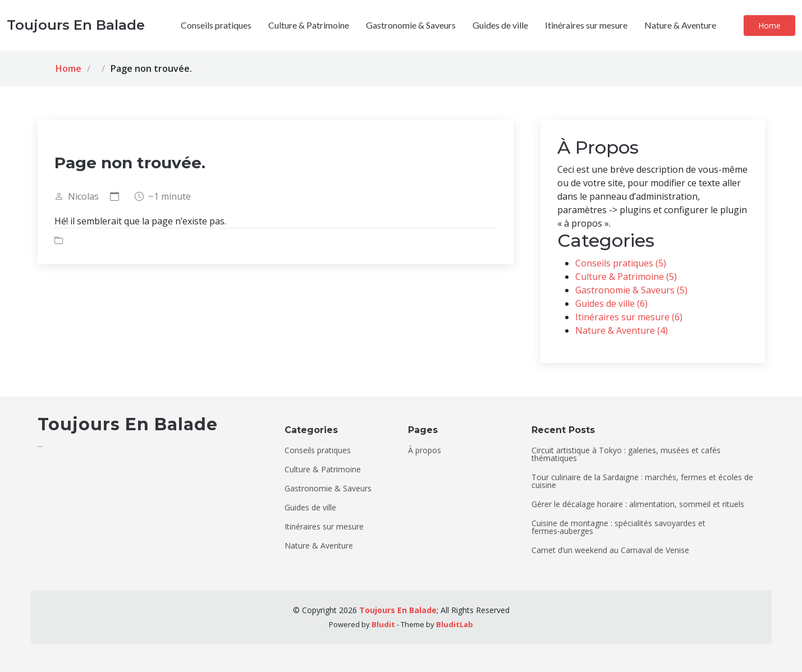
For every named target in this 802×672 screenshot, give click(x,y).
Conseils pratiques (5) (621, 263)
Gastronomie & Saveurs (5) (631, 290)
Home (769, 26)
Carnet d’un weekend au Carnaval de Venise (610, 550)
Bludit (383, 624)
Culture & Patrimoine (309, 25)
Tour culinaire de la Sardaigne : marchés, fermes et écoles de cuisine (642, 481)
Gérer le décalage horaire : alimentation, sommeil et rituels (638, 504)
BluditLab (455, 624)
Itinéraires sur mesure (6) (629, 317)
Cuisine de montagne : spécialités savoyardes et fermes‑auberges (618, 527)
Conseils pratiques (216, 25)
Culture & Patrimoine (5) (626, 277)
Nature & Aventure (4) (622, 330)
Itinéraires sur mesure (586, 25)
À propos (425, 450)
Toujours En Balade (398, 610)
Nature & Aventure (680, 25)
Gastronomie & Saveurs (411, 25)
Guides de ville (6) (611, 303)
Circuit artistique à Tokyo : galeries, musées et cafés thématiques (626, 454)
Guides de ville (500, 25)
